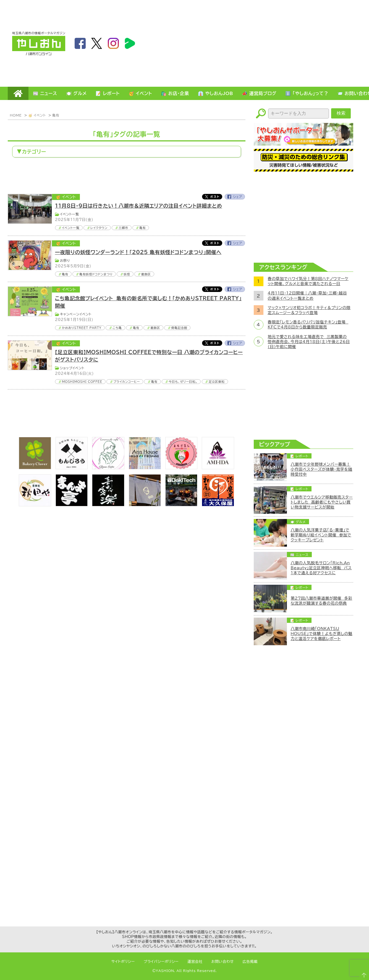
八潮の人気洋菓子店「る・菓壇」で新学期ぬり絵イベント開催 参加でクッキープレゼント (321, 535)
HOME (18, 93)
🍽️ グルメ (76, 93)
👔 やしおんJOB (216, 93)
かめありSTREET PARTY (82, 328)
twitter (97, 43)
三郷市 (123, 228)
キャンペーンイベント (76, 314)
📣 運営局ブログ (259, 93)
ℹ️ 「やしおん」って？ (307, 93)
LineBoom (130, 43)
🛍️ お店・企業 (175, 93)
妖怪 (127, 274)
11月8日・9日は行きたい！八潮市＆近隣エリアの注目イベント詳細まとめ (139, 206)
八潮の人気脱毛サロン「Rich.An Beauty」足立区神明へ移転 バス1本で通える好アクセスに (321, 568)
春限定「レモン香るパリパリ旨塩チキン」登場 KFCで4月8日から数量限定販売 (308, 325)
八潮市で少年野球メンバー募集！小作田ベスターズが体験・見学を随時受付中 (322, 469)
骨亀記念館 (179, 328)
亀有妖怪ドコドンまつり (96, 274)
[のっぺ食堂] (145, 505)
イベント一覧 (70, 214)
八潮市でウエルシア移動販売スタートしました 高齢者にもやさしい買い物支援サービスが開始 (322, 502)
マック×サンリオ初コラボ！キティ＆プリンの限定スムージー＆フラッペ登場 (309, 310)
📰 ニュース (45, 93)
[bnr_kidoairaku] (108, 505)
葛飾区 (146, 274)
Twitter (212, 197)
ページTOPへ (362, 973)
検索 (341, 113)
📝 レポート (108, 93)
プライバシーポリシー (161, 962)
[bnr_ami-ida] (218, 468)
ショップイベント (72, 368)
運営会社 (195, 962)
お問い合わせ (223, 962)
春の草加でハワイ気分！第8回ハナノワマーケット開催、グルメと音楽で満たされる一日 (308, 281)
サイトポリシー (123, 962)
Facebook (235, 197)
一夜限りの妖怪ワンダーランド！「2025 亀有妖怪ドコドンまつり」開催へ (138, 252)
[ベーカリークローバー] (35, 468)
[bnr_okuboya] (218, 505)
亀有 (56, 115)
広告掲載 (250, 962)
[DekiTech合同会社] (181, 505)
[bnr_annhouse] (145, 468)
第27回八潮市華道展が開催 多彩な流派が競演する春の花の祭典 (322, 601)
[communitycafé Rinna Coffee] (108, 468)
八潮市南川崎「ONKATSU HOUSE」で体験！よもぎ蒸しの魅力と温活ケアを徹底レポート (322, 634)
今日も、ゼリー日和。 (183, 382)
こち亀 (117, 328)
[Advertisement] (290, 43)
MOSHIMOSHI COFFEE (82, 382)
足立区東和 (217, 382)
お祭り (65, 260)
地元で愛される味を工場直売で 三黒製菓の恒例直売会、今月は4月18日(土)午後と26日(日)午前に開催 (309, 342)
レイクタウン (99, 228)
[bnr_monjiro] (72, 468)
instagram (113, 43)
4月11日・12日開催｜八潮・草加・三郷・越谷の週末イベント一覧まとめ (307, 296)
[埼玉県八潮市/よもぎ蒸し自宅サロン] (181, 468)
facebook (80, 43)
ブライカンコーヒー (127, 382)
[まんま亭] (72, 505)
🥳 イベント (140, 93)
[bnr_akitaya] (35, 505)
